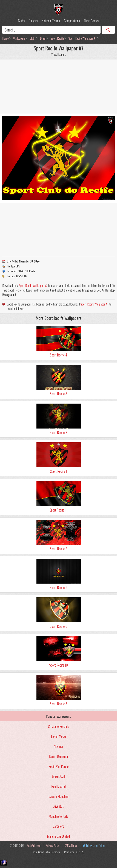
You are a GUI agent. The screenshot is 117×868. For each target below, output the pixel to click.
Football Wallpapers (59, 10)
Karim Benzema (58, 756)
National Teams (51, 21)
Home (5, 38)
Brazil (43, 38)
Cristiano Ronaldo (58, 726)
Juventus (58, 806)
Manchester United (58, 836)
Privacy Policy (53, 846)
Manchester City (58, 816)
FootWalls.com (34, 846)
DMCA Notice (71, 846)
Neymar (58, 746)
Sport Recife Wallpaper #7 (83, 38)
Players (33, 21)
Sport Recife (57, 38)
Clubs (21, 21)
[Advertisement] (58, 87)
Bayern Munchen (58, 796)
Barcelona (58, 826)
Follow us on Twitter (96, 846)
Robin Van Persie (59, 766)
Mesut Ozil (58, 776)
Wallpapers (19, 38)
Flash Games (91, 21)
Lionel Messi (58, 736)
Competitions (72, 21)
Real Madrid (58, 786)
